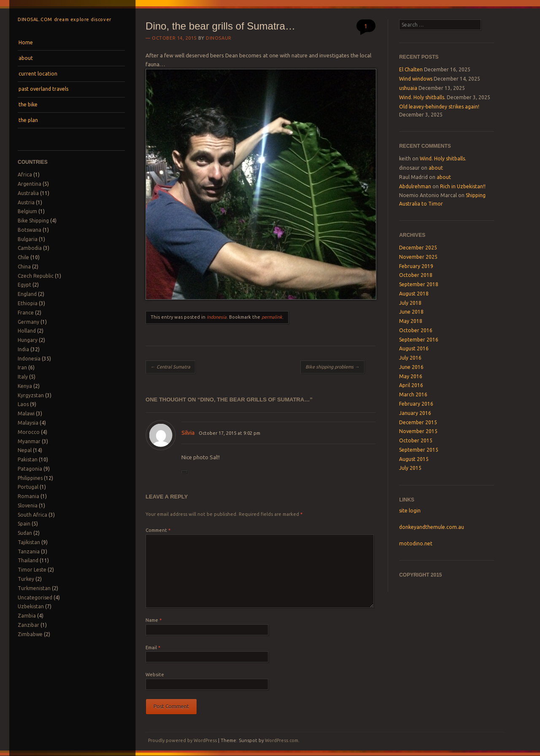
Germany (28, 322)
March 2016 (413, 394)
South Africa (32, 515)
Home (26, 42)
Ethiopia (28, 303)
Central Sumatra (170, 367)
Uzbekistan (31, 606)
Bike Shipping (33, 221)
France (26, 313)
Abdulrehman (415, 186)
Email (153, 648)
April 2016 (411, 385)
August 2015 (414, 459)
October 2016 (416, 330)
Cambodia (30, 248)
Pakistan (28, 459)
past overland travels (43, 89)
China (24, 267)
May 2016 (411, 376)
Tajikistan (29, 542)
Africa (25, 175)
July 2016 (410, 358)
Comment (158, 530)
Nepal (25, 450)
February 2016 (416, 404)
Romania (28, 496)
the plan (28, 120)
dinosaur (219, 38)
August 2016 (414, 348)
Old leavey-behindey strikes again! (439, 107)
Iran (22, 367)
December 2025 (418, 248)
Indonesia (29, 359)
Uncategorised (35, 597)
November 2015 (418, 431)
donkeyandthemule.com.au (432, 527)
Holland (27, 331)
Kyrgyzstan (31, 395)
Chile (23, 257)
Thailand (28, 560)
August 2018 (414, 294)
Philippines (30, 478)
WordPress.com (282, 740)
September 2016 (419, 340)
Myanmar (29, 441)
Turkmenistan (34, 588)
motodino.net (416, 543)
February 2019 (416, 266)
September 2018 (419, 284)
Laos (23, 404)
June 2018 (411, 312)
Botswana (30, 230)
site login (410, 511)
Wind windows (416, 79)
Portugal (28, 487)
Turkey (26, 579)
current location (38, 74)
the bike (28, 104)
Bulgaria (28, 239)
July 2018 (410, 303)
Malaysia (28, 423)
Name (154, 620)
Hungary (28, 340)
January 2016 (415, 413)
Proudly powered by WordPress (182, 740)
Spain (24, 524)
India (23, 349)
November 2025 (418, 257)
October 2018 (416, 275)
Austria (26, 202)
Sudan (25, 533)
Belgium (27, 211)
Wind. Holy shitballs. (422, 97)
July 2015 (410, 468)
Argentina (30, 184)
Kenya (25, 386)
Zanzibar (28, 625)
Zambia (27, 616)
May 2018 (411, 321)
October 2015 (416, 440)
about (26, 58)
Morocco (29, 432)
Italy (23, 377)
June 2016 (411, 367)
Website (155, 675)
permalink (272, 317)
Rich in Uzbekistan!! (463, 186)
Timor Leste (32, 570)
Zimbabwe (30, 634)
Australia (28, 193)
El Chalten (411, 69)
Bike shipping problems (332, 367)
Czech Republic (36, 276)
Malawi (26, 413)
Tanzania (29, 551)
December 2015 (418, 422)
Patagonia (30, 469)
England (27, 294)
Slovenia (28, 505)
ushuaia (408, 88)
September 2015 (419, 450)
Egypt (24, 285)
